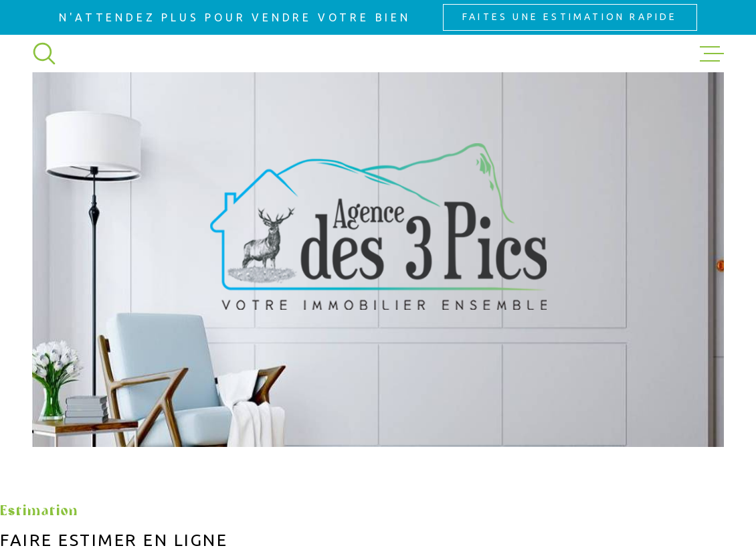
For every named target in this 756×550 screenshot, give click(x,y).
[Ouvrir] (44, 54)
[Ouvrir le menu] (712, 54)
